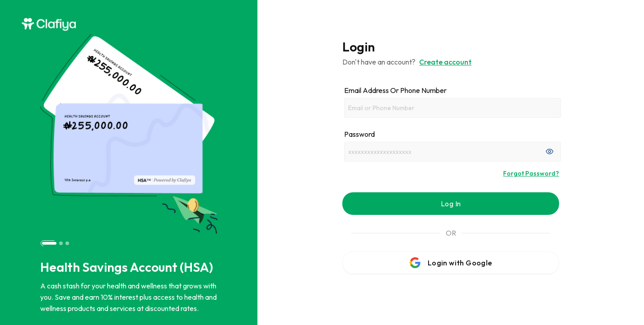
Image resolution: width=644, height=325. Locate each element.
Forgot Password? (531, 173)
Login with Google (451, 263)
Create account (445, 62)
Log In (451, 204)
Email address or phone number (395, 90)
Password (359, 134)
